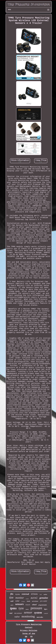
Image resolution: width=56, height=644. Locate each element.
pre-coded (43, 601)
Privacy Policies (29, 631)
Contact (29, 627)
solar (17, 601)
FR (31, 637)
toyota (17, 594)
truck (28, 601)
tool (11, 613)
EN (26, 637)
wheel (34, 605)
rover (27, 609)
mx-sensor (18, 613)
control (46, 613)
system (38, 613)
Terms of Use (29, 634)
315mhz (23, 601)
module (27, 599)
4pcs (46, 609)
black (28, 605)
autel (34, 598)
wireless (35, 601)
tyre (21, 608)
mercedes (40, 617)
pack (12, 605)
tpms (13, 608)
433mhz (34, 594)
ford (41, 594)
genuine (44, 598)
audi (12, 601)
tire (11, 597)
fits (12, 594)
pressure (36, 608)
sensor (28, 612)
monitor (20, 598)
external (25, 594)
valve (17, 617)
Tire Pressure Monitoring (29, 624)
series (45, 594)
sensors (20, 604)
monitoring (28, 616)
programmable (43, 605)
